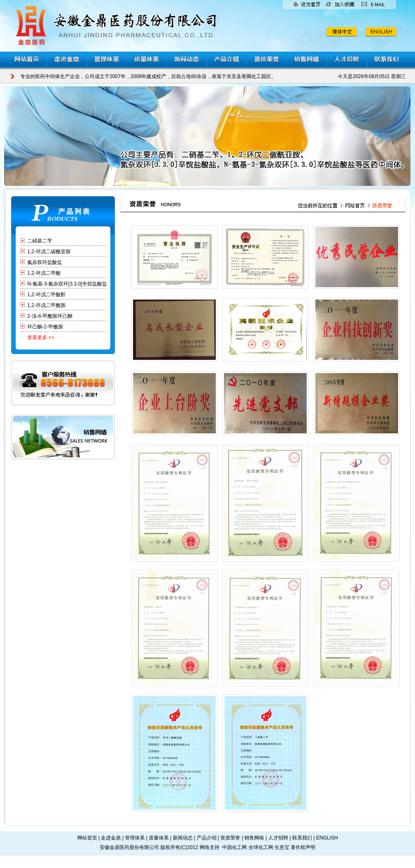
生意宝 (282, 847)
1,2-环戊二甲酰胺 (47, 305)
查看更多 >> (41, 338)
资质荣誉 (230, 838)
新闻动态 (183, 838)
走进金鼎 (111, 838)
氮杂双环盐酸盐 (45, 262)
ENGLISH (327, 838)
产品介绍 (207, 838)
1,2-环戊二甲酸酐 (47, 295)
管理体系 (135, 838)
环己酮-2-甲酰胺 (45, 327)
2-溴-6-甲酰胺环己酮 (50, 316)
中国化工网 (234, 847)
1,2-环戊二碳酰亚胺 (49, 252)
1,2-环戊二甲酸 (44, 273)
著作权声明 (303, 847)
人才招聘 (278, 838)
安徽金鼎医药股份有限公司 (129, 847)
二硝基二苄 (40, 241)
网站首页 (87, 838)
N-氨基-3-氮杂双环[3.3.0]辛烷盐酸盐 (67, 284)
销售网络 (254, 838)
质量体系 (159, 838)
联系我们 (302, 838)
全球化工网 (261, 847)
